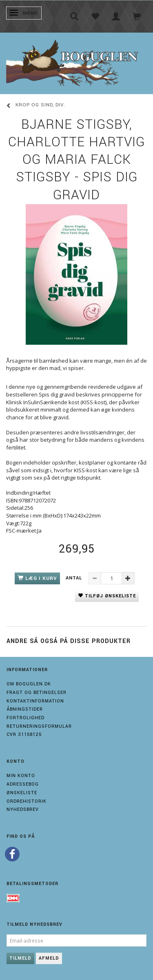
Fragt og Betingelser (37, 693)
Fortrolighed (25, 718)
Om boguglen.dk (29, 684)
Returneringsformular (39, 726)
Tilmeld (20, 958)
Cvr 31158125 (24, 734)
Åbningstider (25, 709)
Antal (75, 578)
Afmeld (49, 958)
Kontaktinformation (35, 701)
